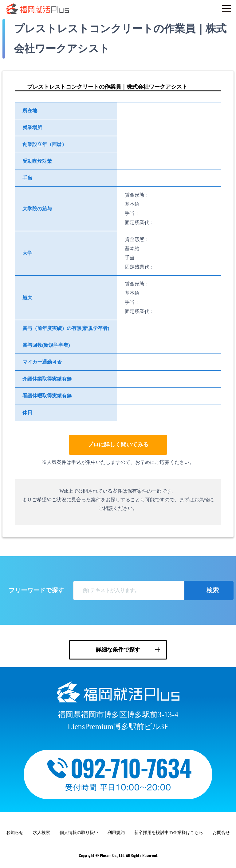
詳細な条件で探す (118, 650)
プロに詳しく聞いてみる (118, 445)
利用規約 (116, 833)
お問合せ (221, 833)
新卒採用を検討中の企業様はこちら (169, 833)
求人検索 (41, 833)
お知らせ (15, 833)
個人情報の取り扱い (79, 833)
